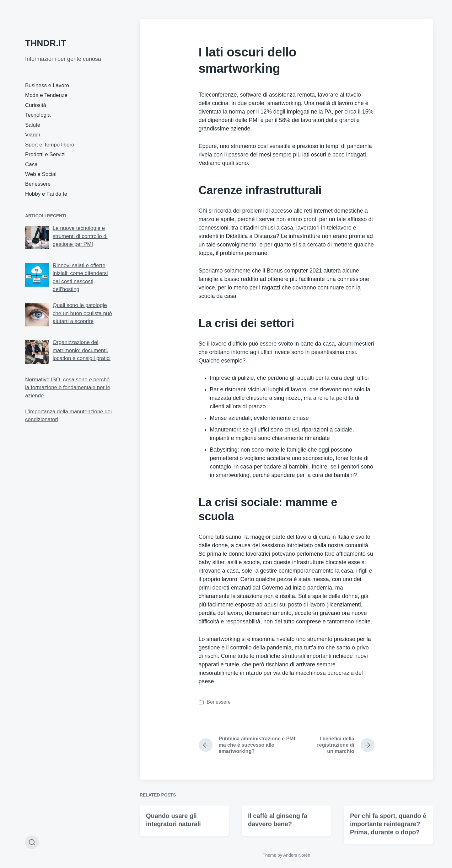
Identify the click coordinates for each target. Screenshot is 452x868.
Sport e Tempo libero (50, 145)
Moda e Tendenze (46, 95)
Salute (33, 125)
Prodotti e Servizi (45, 154)
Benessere (38, 184)
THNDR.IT (46, 43)
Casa (31, 164)
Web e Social (41, 174)
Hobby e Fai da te (46, 194)
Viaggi (32, 135)
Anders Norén (297, 855)
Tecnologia (38, 115)
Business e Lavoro (47, 85)
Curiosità (36, 105)
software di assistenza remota (277, 95)
